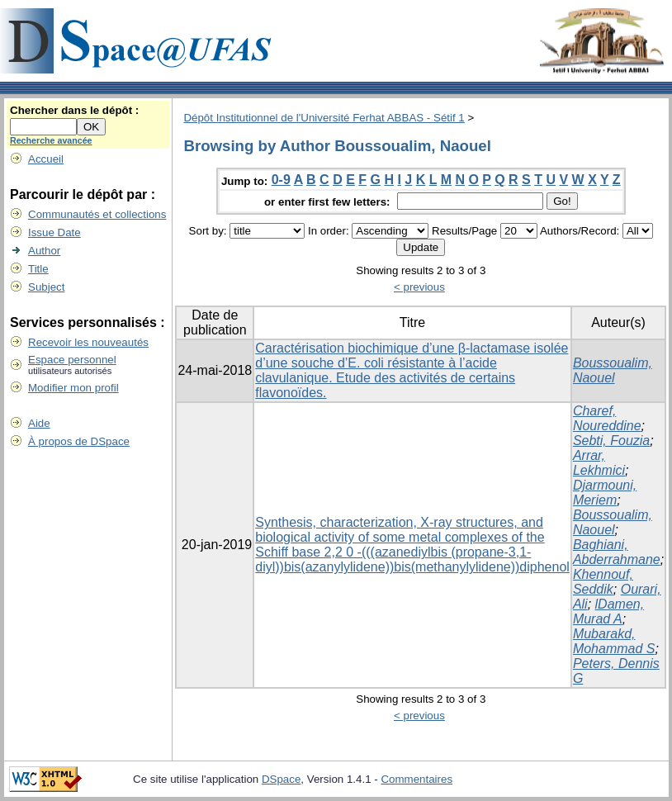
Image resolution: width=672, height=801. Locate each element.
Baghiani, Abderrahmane (617, 552)
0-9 (281, 180)
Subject (46, 287)
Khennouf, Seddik (603, 582)
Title (38, 269)
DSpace (281, 779)
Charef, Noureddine (607, 418)
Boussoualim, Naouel (613, 370)
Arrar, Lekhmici (599, 463)
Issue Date (54, 232)
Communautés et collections (97, 214)
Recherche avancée (51, 140)
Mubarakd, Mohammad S (614, 641)
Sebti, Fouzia (611, 441)
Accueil (46, 159)
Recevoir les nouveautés (88, 342)
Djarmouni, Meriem (605, 493)
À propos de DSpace (79, 441)
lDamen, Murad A (608, 611)
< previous (419, 287)
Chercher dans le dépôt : (74, 110)
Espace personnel (72, 360)
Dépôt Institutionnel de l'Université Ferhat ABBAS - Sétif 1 (324, 118)
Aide (39, 423)
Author (44, 251)
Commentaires (416, 779)
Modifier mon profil (73, 388)
